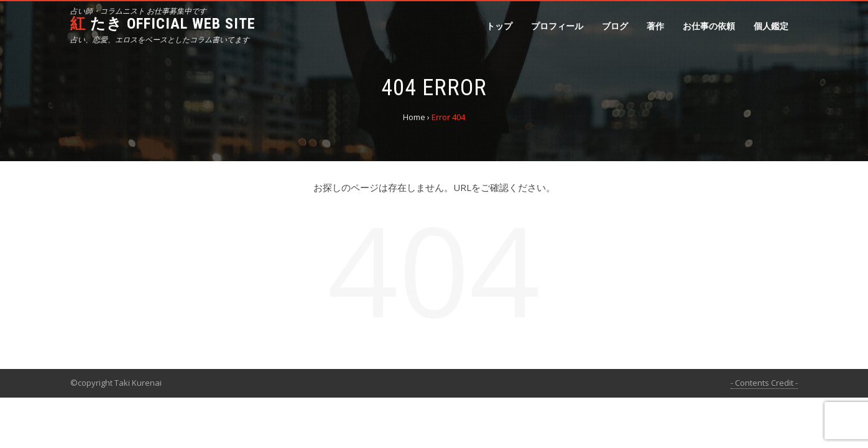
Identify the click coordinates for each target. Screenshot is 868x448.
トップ (499, 26)
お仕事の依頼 (709, 26)
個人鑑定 (771, 26)
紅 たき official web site (163, 24)
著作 (655, 26)
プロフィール (557, 26)
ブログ (615, 26)
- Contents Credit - (764, 383)
